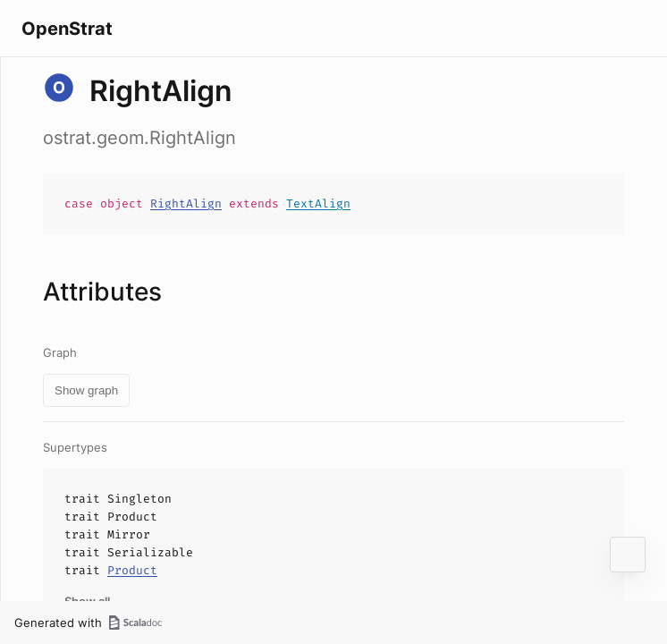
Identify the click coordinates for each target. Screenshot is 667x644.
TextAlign (318, 203)
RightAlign (186, 203)
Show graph (86, 390)
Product (132, 570)
